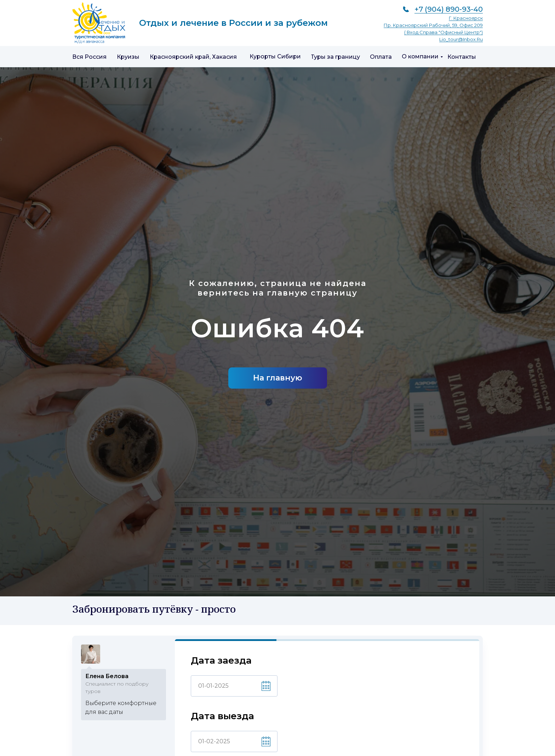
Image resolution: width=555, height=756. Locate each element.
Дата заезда (221, 661)
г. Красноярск (466, 18)
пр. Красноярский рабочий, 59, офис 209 (433, 25)
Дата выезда (222, 716)
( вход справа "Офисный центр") (444, 32)
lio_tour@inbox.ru (461, 39)
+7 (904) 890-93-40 (449, 9)
